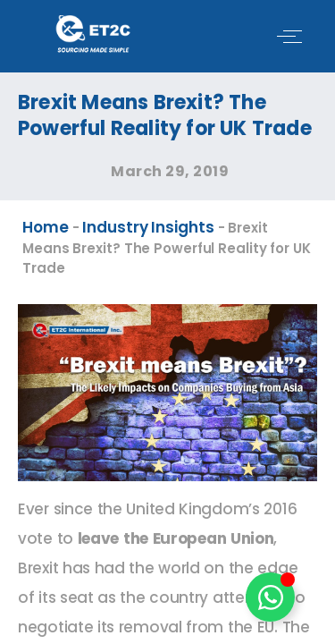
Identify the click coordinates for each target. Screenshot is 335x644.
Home (46, 227)
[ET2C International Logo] (93, 33)
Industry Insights (148, 227)
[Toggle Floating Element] (270, 597)
